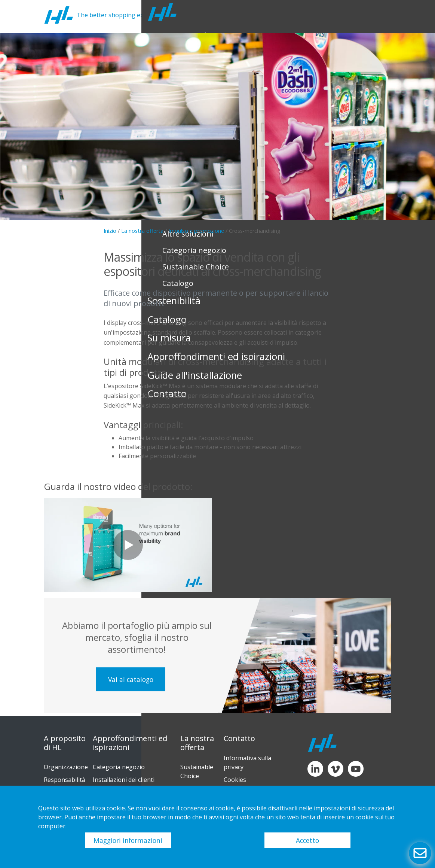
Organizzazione (66, 767)
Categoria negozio (119, 767)
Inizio (110, 231)
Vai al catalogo (131, 679)
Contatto (239, 738)
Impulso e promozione (196, 231)
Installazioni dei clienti (124, 780)
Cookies (235, 780)
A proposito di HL (65, 743)
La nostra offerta (142, 231)
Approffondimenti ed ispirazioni (130, 743)
